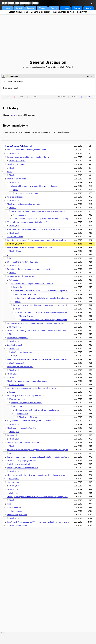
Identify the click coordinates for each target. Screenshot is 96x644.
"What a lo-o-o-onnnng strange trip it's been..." (27, 222)
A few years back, (17, 385)
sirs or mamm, (13, 482)
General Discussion (40, 12)
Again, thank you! (21, 215)
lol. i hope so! (17, 511)
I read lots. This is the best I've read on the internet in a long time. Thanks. (39, 359)
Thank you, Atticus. (18, 244)
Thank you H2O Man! (28, 417)
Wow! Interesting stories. (22, 352)
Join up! (77, 8)
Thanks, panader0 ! (17, 161)
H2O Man (14, 76)
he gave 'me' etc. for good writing (22, 276)
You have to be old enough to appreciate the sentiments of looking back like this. (42, 450)
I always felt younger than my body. (26, 403)
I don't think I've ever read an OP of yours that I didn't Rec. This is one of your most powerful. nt (48, 522)
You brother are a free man (27, 193)
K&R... (10, 172)
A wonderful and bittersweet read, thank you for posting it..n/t (34, 229)
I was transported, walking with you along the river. (29, 157)
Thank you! (14, 154)
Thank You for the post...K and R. (21, 428)
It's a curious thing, (17, 399)
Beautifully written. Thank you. (20, 367)
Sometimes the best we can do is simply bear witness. (31, 269)
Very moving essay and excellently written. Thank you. (31, 421)
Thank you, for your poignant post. (22, 461)
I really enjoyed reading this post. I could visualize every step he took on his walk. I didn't (52, 305)
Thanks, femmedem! (18, 526)
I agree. (12, 392)
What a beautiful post (16, 179)
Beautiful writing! (14, 345)
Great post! (12, 435)
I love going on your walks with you (22, 468)
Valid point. (14, 479)
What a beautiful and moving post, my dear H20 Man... (31, 247)
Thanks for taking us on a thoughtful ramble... (27, 381)
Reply (87, 97)
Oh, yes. (16, 356)
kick (9, 504)
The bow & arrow (26, 316)
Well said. (13, 493)
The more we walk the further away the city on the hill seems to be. (36, 475)
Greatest (31, 8)
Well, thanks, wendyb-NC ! (20, 464)
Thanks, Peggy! (16, 251)
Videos (42, 8)
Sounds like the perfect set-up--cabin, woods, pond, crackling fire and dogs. (48, 219)
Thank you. (12, 374)
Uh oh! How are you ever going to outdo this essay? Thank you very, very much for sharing (46, 323)
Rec (9, 97)
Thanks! (13, 168)
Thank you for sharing (17, 164)
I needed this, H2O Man (17, 515)
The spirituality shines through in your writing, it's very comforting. (40, 211)
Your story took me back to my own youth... (26, 396)
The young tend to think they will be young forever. (37, 410)
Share (74, 97)
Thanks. (19, 309)
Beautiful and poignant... (18, 338)
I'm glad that (22, 414)
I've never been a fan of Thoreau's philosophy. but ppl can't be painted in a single (42, 457)
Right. (16, 190)
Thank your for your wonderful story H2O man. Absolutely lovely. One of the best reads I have (48, 497)
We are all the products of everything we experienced (34, 186)
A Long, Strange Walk (64, 12)
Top (22, 97)
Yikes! (18, 302)
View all (69, 67)
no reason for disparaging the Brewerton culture (32, 284)
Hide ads (65, 8)
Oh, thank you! (15, 327)
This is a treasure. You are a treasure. (23, 442)
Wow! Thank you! (17, 363)
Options (61, 97)
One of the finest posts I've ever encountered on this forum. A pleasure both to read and (45, 240)
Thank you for (13, 489)
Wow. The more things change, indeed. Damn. (27, 150)
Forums (54, 8)
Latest (19, 8)
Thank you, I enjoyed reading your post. (24, 204)
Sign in (88, 8)
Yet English (14, 280)
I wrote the (18, 287)
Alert (35, 97)
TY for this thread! (15, 237)
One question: (15, 508)
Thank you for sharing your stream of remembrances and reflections (37, 331)
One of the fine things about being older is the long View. (32, 388)
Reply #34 (82, 12)
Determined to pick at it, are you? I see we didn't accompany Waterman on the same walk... (53, 291)
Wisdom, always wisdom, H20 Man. (22, 262)
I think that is (19, 406)
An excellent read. (15, 197)
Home (7, 8)
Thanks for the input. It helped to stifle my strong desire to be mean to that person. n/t (55, 312)
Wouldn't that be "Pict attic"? (27, 294)
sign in (12, 115)
